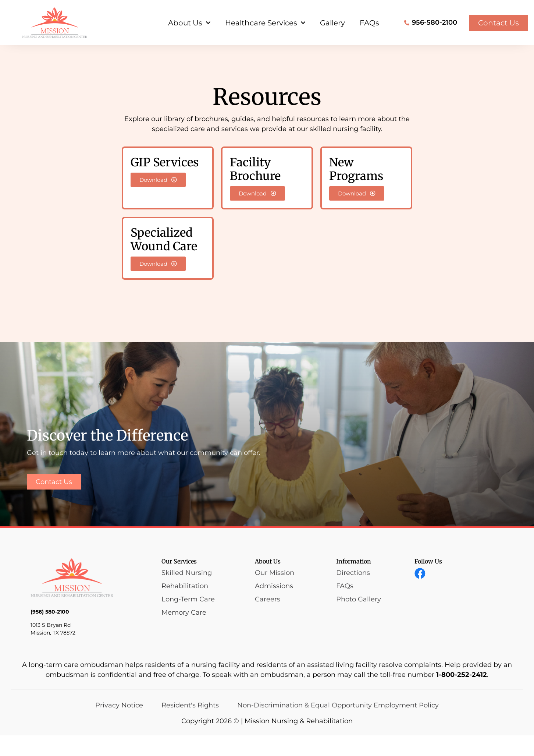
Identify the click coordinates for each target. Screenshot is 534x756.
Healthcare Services (265, 23)
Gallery (332, 23)
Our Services (179, 582)
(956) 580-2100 (50, 633)
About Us (189, 23)
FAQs (369, 23)
